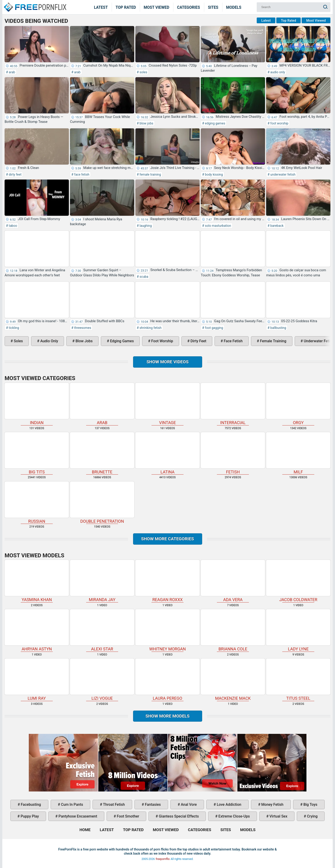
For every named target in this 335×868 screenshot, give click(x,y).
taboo (13, 226)
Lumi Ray (37, 680)
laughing (145, 226)
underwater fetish (283, 174)
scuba (144, 277)
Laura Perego (167, 680)
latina (167, 453)
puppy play (29, 816)
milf (298, 453)
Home (35, 4)
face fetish (81, 174)
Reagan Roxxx (167, 581)
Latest (101, 7)
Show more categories (168, 539)
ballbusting (278, 328)
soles (143, 72)
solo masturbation (218, 226)
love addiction (228, 805)
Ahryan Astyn (37, 630)
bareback (277, 226)
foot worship (279, 123)
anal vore (188, 805)
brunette (102, 453)
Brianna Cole (233, 630)
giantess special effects (178, 816)
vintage (167, 404)
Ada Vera (233, 581)
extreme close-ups (234, 816)
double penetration (102, 503)
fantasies (152, 805)
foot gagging (214, 328)
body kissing (214, 174)
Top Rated (126, 7)
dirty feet (15, 174)
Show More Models (168, 716)
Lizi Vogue (102, 680)
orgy (298, 404)
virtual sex (278, 816)
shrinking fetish (150, 328)
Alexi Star (102, 630)
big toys (310, 805)
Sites (213, 7)
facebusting (30, 805)
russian (37, 503)
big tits (37, 453)
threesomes (82, 328)
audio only (277, 72)
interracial (233, 404)
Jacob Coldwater (298, 581)
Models (234, 7)
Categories (189, 7)
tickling (14, 328)
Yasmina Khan (37, 581)
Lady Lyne (298, 630)
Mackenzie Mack (233, 680)
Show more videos (167, 362)
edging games (215, 123)
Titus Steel (298, 680)
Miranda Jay (102, 581)
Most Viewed (156, 7)
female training (150, 174)
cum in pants (72, 805)
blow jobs (146, 123)
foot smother (127, 816)
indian (37, 404)
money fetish (272, 805)
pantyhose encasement (77, 816)
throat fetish (114, 805)
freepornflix (163, 859)
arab (12, 72)
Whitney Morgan (167, 630)
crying (312, 816)
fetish (233, 453)
